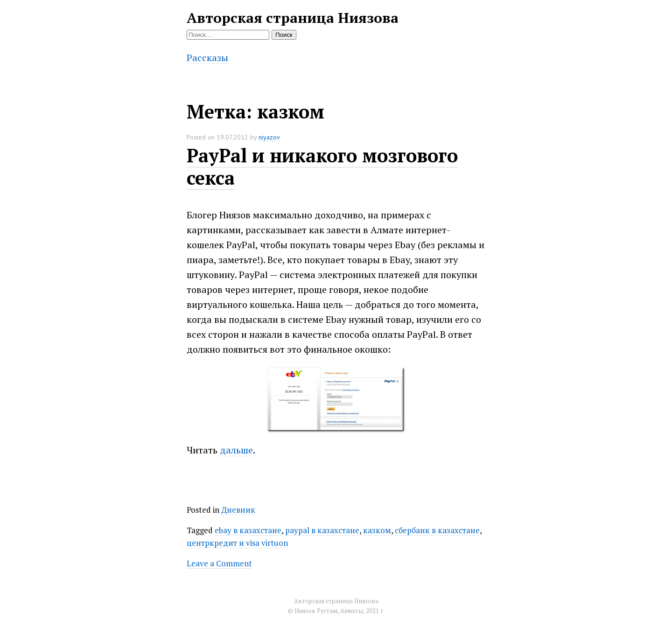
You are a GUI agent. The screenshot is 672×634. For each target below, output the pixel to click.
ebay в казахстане (248, 530)
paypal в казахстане (322, 530)
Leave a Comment (219, 563)
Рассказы (207, 58)
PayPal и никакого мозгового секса (322, 166)
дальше (236, 450)
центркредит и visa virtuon (237, 543)
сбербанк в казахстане (437, 530)
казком (377, 530)
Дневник (238, 510)
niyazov (269, 137)
